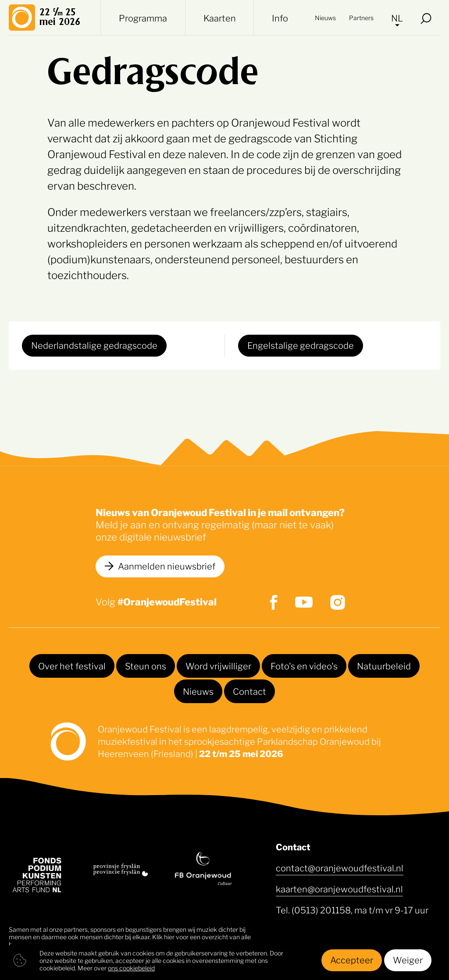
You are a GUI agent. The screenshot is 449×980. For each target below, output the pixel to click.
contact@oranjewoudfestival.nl (340, 867)
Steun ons (146, 665)
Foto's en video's (304, 665)
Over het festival (72, 665)
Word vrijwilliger (218, 665)
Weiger (408, 959)
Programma (143, 18)
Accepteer (352, 959)
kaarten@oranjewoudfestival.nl (339, 888)
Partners (361, 17)
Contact (249, 691)
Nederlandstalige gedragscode (94, 345)
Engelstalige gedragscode (301, 345)
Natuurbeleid (384, 665)
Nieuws (325, 17)
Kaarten (220, 18)
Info (280, 18)
